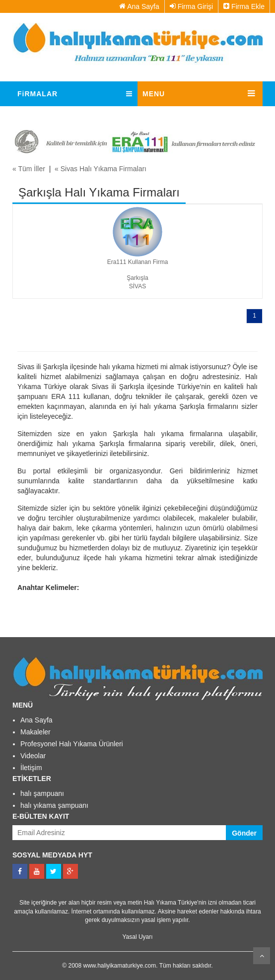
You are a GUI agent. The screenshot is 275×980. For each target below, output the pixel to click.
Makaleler (35, 732)
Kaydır (262, 956)
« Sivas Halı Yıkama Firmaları (101, 169)
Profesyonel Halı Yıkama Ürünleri (72, 744)
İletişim (31, 768)
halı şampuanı (42, 793)
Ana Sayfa (139, 6)
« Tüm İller (29, 169)
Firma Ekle (244, 6)
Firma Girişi (191, 6)
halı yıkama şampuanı (54, 805)
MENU (154, 94)
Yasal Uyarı (137, 937)
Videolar (33, 756)
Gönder (244, 833)
